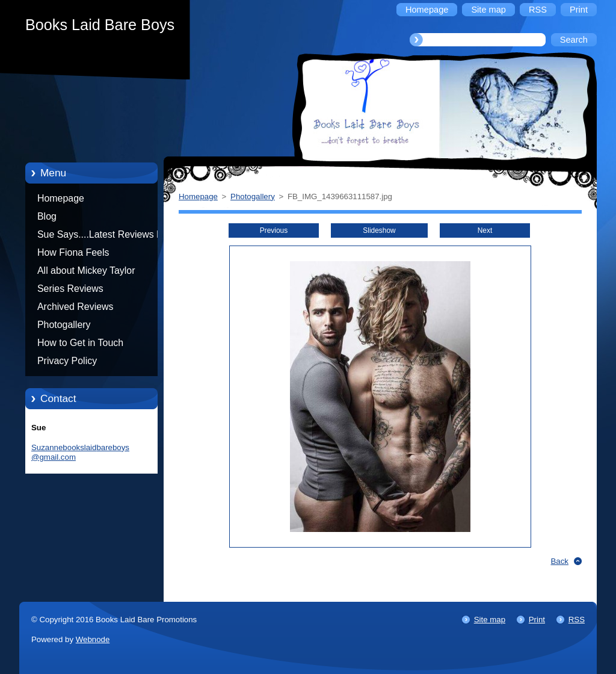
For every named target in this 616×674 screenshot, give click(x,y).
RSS (577, 620)
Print (537, 620)
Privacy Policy (67, 361)
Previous (274, 230)
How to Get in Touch (80, 343)
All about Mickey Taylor (86, 271)
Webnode (93, 639)
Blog (47, 216)
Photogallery (64, 325)
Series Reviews (70, 289)
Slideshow (379, 230)
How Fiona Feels (73, 252)
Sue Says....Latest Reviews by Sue (102, 237)
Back (560, 561)
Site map (490, 620)
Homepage (61, 198)
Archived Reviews (75, 307)
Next (485, 230)
